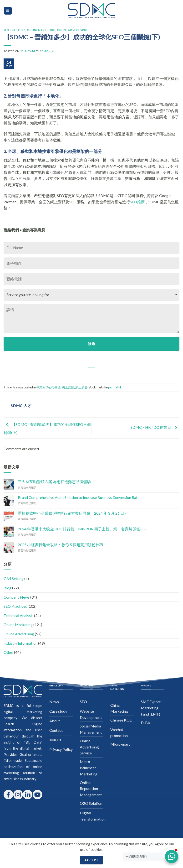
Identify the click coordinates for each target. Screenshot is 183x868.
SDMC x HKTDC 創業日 (155, 427)
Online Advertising (72, 30)
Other (8, 652)
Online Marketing (41, 30)
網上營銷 (68, 387)
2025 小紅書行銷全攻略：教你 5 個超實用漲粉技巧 (61, 545)
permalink (115, 387)
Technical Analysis (18, 615)
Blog (8, 588)
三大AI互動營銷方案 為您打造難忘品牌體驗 (54, 482)
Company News (17, 597)
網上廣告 (81, 387)
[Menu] (8, 11)
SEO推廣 (137, 202)
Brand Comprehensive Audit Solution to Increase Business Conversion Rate (79, 497)
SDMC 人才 (47, 51)
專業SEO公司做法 (48, 387)
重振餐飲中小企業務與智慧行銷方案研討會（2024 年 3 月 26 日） (73, 513)
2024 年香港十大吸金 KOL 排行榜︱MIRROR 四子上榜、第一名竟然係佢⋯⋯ (83, 529)
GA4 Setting (14, 578)
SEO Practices (15, 30)
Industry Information (20, 643)
